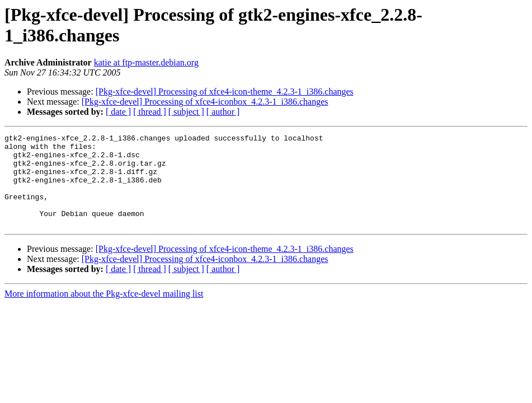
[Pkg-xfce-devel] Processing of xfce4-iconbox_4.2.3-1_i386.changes (205, 102)
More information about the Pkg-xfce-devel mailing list (104, 312)
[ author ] (223, 112)
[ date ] (118, 112)
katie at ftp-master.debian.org (146, 62)
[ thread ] (150, 112)
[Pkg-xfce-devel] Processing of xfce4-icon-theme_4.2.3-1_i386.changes (225, 92)
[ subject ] (186, 112)
